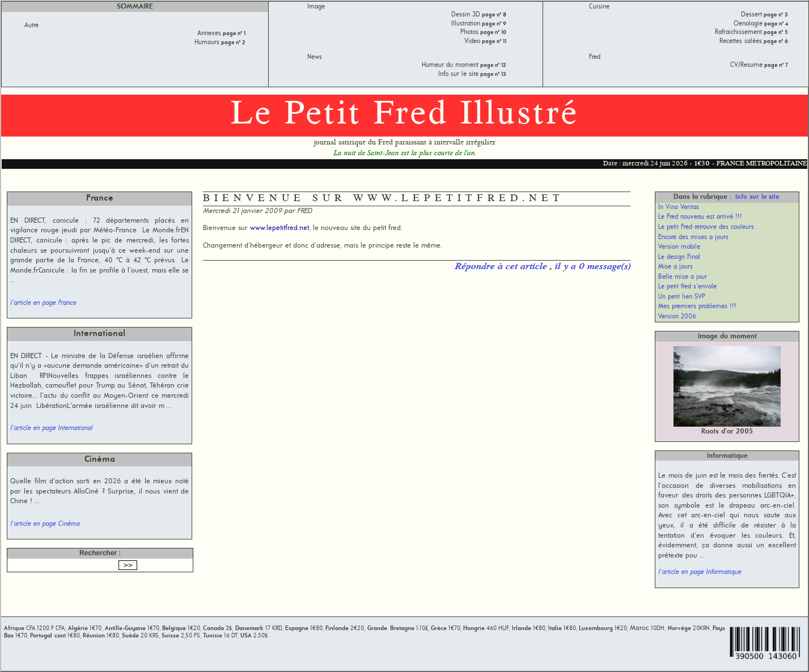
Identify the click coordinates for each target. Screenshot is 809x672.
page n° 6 (775, 42)
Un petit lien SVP (682, 297)
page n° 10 (492, 33)
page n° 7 (775, 65)
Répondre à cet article (502, 267)
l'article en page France (43, 303)
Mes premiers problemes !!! (697, 307)
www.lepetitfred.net (279, 228)
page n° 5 (775, 33)
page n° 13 (492, 75)
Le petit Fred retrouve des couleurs (706, 227)
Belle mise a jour (683, 277)
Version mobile (679, 247)
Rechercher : (100, 553)
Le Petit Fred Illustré (405, 115)
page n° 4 (775, 24)
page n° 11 (493, 42)
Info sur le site (757, 197)
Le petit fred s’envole (687, 287)
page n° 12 (492, 65)
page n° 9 (493, 24)
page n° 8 (493, 15)
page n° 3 (775, 15)
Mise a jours (675, 267)
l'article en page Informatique (700, 572)
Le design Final (679, 257)
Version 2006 (677, 317)
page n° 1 (233, 34)
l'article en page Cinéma (45, 524)
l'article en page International (51, 428)
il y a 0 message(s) (592, 267)
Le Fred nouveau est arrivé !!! (700, 217)
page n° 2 (232, 43)
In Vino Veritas (679, 207)
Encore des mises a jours (693, 237)
